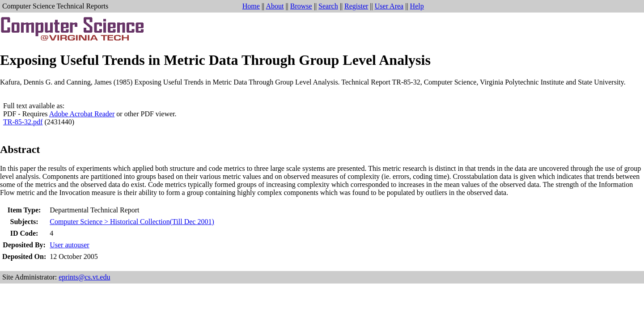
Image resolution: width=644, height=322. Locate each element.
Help (417, 6)
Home (251, 6)
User (69, 245)
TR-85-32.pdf (23, 122)
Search (328, 6)
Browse (301, 6)
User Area (389, 6)
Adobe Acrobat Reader (82, 114)
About (275, 6)
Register (356, 6)
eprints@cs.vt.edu (84, 277)
